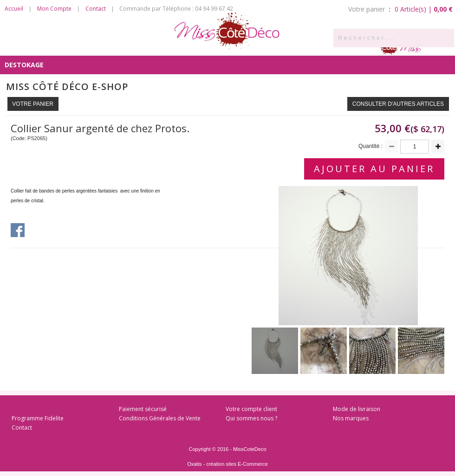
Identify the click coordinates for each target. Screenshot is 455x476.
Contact (96, 9)
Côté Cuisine (89, 46)
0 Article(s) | (424, 9)
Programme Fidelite (38, 418)
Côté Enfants (302, 46)
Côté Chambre (197, 46)
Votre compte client (251, 409)
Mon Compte (54, 9)
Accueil (14, 9)
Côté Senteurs (31, 46)
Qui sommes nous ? (251, 418)
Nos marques (351, 418)
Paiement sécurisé (143, 409)
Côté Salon (142, 46)
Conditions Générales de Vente (160, 418)
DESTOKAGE (24, 65)
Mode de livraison (357, 409)
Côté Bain (250, 46)
